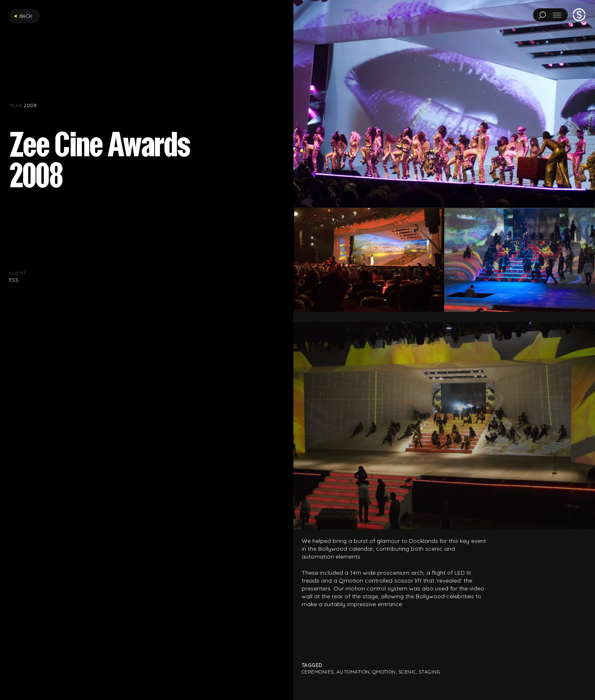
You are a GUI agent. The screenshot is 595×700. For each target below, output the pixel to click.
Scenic (407, 672)
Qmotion (384, 672)
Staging (429, 672)
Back (23, 16)
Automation (353, 672)
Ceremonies (318, 672)
